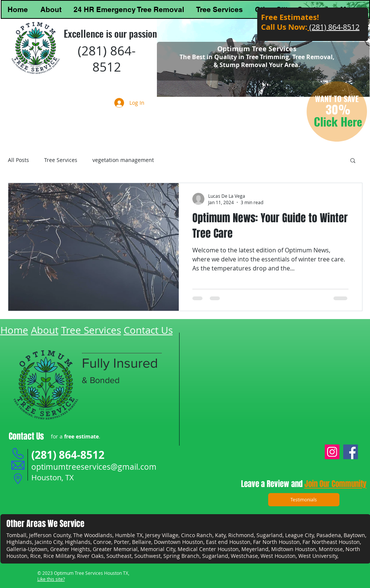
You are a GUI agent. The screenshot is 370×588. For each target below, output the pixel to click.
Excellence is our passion (110, 33)
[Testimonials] (304, 500)
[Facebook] (351, 452)
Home (14, 330)
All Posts (18, 160)
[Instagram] (332, 452)
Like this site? (51, 579)
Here (351, 121)
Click (327, 121)
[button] (353, 161)
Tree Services (61, 160)
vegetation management (123, 160)
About (45, 330)
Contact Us (148, 330)
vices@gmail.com (124, 467)
